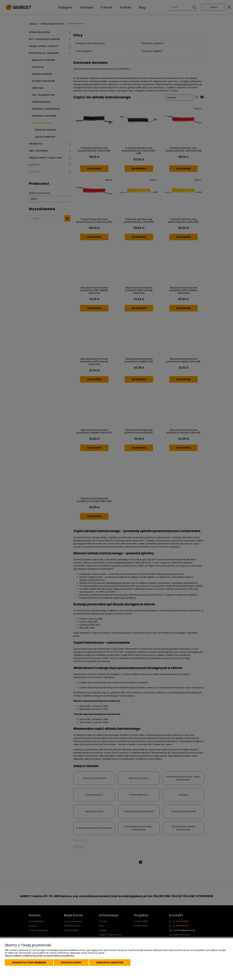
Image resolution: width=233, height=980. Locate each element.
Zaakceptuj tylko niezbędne (29, 962)
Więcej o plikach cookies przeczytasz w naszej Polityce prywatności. (40, 956)
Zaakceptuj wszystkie (110, 962)
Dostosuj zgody (71, 962)
